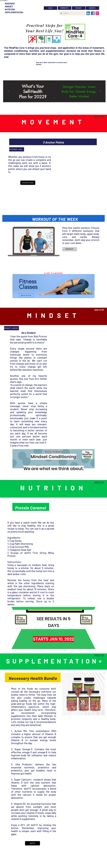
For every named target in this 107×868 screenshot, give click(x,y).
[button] (28, 183)
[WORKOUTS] (65, 8)
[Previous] (8, 91)
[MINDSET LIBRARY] (11, 328)
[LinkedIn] (88, 13)
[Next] (100, 91)
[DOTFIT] (32, 843)
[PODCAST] (79, 8)
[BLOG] (51, 8)
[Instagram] (97, 13)
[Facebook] (93, 13)
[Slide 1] (54, 98)
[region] (54, 286)
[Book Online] (26, 295)
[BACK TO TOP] (99, 116)
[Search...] (72, 13)
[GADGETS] (92, 8)
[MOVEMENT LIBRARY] (17, 149)
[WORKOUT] (70, 249)
